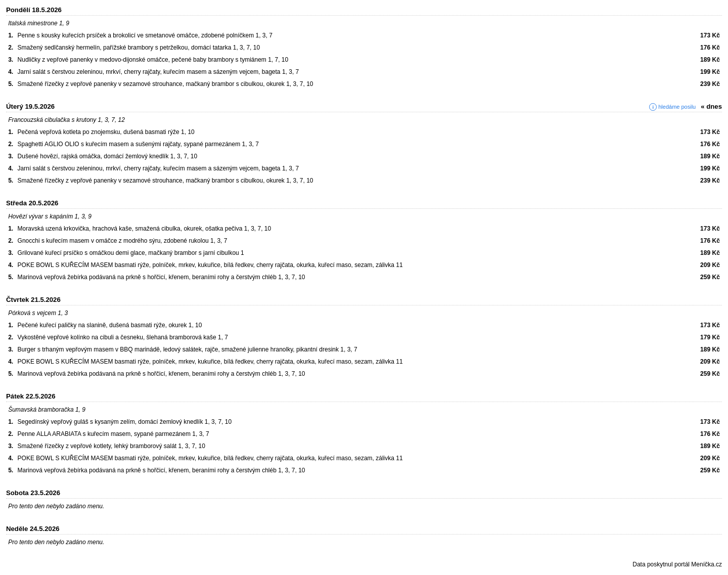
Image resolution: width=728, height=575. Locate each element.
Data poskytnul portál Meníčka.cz (677, 564)
